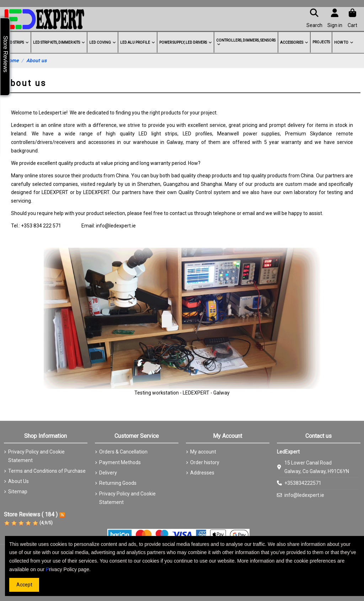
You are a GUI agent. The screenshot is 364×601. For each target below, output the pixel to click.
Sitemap (18, 492)
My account (203, 452)
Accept (24, 585)
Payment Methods (120, 462)
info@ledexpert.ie (304, 495)
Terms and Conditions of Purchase (47, 471)
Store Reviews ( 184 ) (31, 514)
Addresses (202, 473)
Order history (205, 462)
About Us (18, 481)
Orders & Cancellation (123, 452)
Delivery (108, 473)
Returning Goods (118, 483)
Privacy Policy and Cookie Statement (36, 456)
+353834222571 (303, 483)
